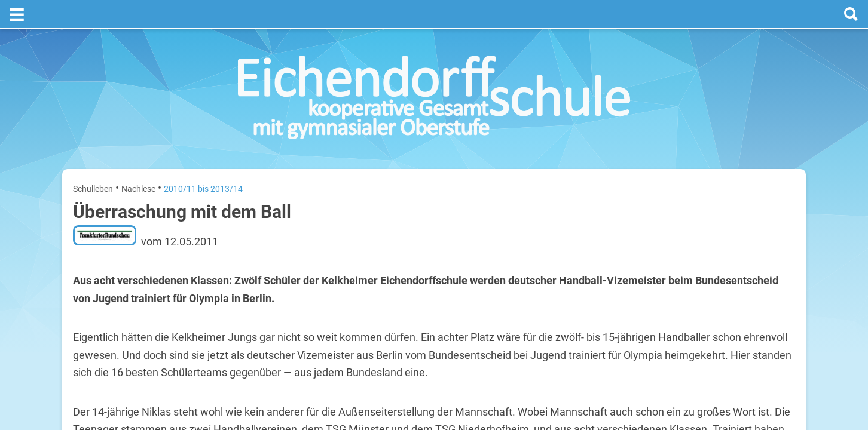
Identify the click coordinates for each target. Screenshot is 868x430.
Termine (722, 156)
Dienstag (662, 270)
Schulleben (93, 160)
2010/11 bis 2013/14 (203, 160)
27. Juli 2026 (775, 232)
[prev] (719, 204)
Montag (660, 232)
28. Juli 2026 (775, 270)
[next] (731, 204)
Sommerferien (725, 251)
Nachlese (138, 160)
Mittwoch (663, 308)
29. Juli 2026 (775, 308)
